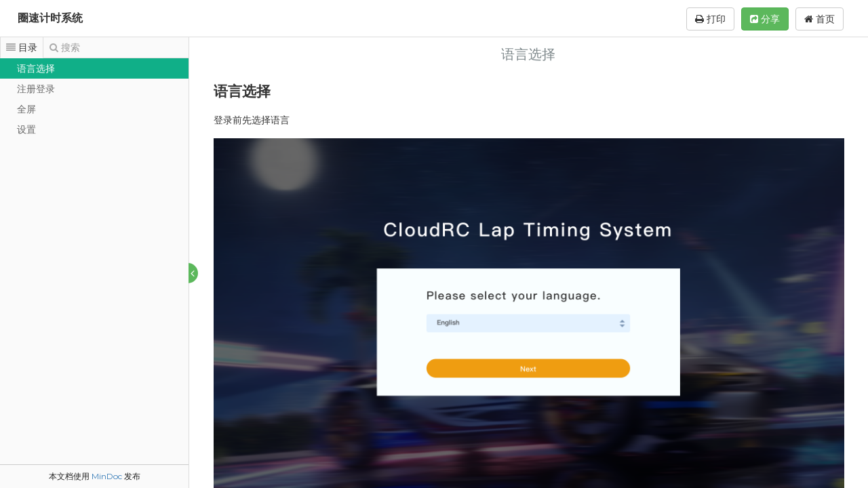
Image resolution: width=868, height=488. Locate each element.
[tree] (94, 99)
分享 (765, 19)
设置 (26, 129)
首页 (820, 19)
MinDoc (107, 476)
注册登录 (36, 89)
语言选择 (36, 68)
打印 (710, 19)
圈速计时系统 (50, 18)
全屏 (26, 109)
